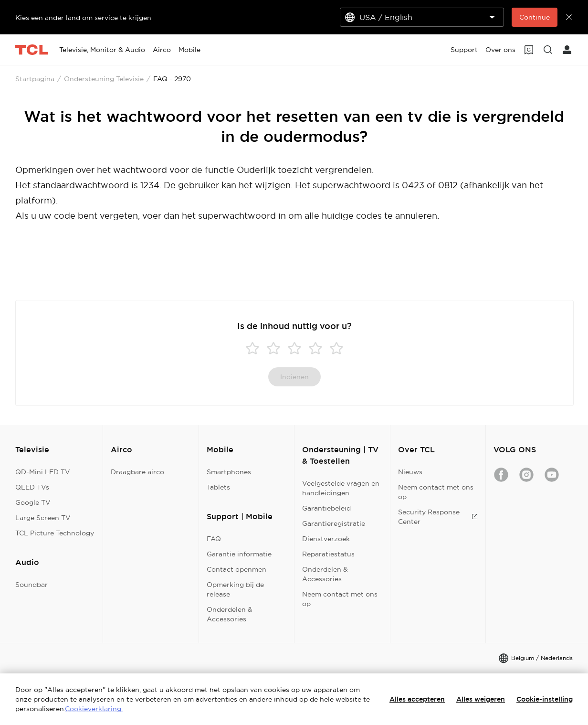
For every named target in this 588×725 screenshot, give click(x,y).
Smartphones (229, 472)
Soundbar (31, 585)
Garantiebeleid (326, 508)
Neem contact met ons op (340, 599)
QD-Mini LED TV (43, 472)
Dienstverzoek (326, 539)
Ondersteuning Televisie (104, 79)
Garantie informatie (239, 554)
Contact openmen (236, 569)
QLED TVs (32, 487)
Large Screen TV (43, 518)
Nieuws (410, 472)
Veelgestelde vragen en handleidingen (341, 488)
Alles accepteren (417, 699)
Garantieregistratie (334, 523)
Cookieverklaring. (94, 709)
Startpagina (35, 79)
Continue (535, 17)
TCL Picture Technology (55, 533)
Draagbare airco (137, 472)
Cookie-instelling (545, 699)
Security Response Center (438, 517)
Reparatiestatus (328, 554)
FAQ (214, 539)
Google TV (33, 502)
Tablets (218, 487)
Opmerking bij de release (235, 589)
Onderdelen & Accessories (230, 614)
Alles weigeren (481, 699)
